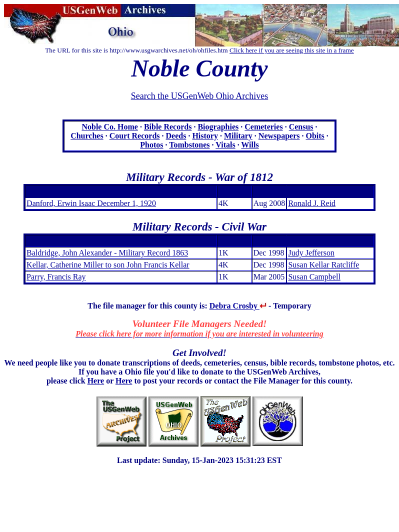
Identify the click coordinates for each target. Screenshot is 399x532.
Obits (315, 136)
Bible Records (168, 127)
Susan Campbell (314, 277)
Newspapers (279, 136)
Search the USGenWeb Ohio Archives (199, 96)
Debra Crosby (238, 306)
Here (96, 381)
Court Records (135, 136)
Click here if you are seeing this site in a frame (292, 50)
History (205, 136)
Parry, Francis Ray (56, 277)
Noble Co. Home (109, 127)
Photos (151, 145)
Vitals (225, 145)
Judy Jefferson (311, 253)
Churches (87, 136)
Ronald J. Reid (312, 203)
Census (301, 127)
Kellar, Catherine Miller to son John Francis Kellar (108, 265)
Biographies (218, 127)
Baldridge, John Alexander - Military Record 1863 (107, 253)
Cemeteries (263, 127)
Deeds (176, 136)
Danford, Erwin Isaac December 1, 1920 (91, 203)
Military (238, 136)
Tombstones (189, 145)
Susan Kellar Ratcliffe (323, 265)
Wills (250, 145)
